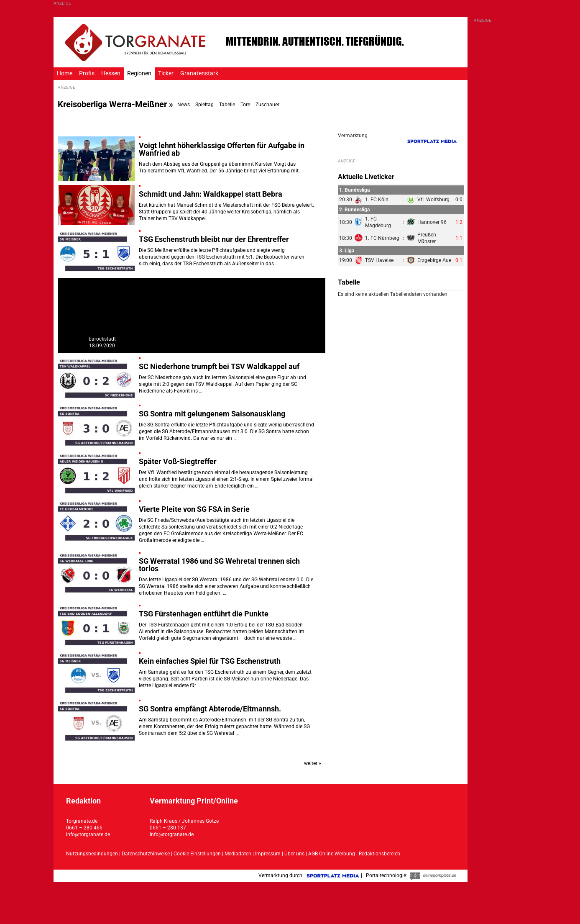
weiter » (313, 763)
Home (65, 73)
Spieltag (204, 105)
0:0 (459, 200)
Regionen (139, 73)
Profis (87, 73)
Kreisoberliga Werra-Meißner (112, 104)
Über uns (294, 854)
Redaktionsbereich (379, 854)
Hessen (111, 73)
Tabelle (227, 105)
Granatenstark (199, 73)
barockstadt (102, 339)
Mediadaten (239, 854)
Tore (245, 105)
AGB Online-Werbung (332, 854)
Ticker (166, 73)
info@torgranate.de (88, 834)
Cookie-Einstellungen (197, 854)
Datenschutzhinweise (146, 854)
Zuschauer (267, 105)
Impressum (268, 854)
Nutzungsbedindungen (92, 854)
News (184, 105)
